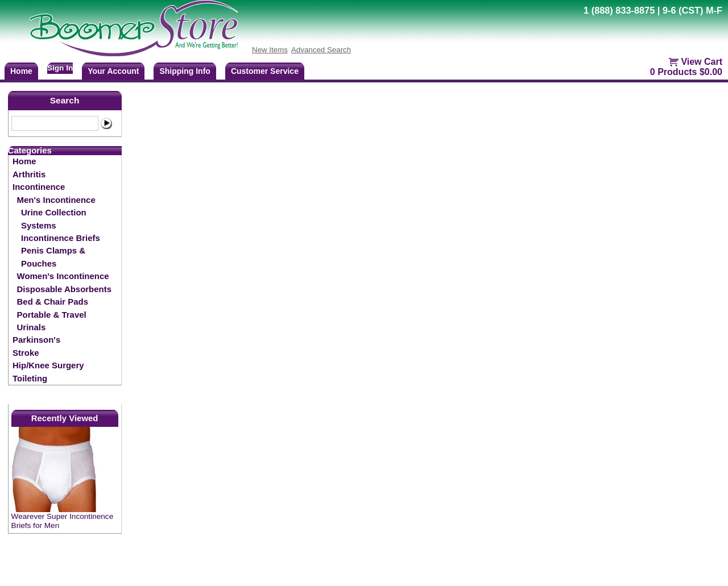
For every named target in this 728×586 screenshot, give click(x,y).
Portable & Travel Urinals (52, 321)
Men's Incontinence (56, 200)
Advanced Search (321, 50)
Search (65, 100)
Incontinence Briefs (61, 238)
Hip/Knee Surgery (48, 365)
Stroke (26, 353)
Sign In (60, 68)
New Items (270, 50)
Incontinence (39, 187)
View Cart (702, 62)
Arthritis (29, 174)
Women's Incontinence (63, 276)
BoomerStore (134, 28)
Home (24, 161)
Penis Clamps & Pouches (53, 257)
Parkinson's (36, 340)
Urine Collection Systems (54, 219)
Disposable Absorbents (64, 289)
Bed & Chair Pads (53, 302)
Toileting (30, 378)
